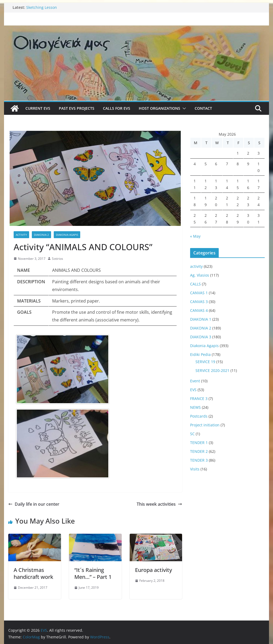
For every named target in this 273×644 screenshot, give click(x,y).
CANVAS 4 (199, 310)
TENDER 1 (199, 443)
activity (21, 235)
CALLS (195, 284)
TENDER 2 (199, 451)
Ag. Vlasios (200, 275)
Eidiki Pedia (200, 354)
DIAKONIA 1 (201, 319)
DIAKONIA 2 (41, 235)
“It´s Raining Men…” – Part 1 (93, 573)
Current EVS (38, 108)
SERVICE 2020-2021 (212, 370)
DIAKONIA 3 (201, 337)
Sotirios (57, 259)
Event (195, 381)
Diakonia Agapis (67, 235)
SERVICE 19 (205, 362)
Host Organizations (159, 108)
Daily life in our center (34, 504)
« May (195, 236)
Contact (203, 108)
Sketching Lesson (42, 7)
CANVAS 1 (199, 293)
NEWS (195, 407)
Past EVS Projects (77, 108)
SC (192, 434)
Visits (195, 469)
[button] (183, 108)
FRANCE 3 (199, 398)
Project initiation (205, 425)
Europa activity (153, 570)
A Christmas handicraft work (33, 573)
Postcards (199, 416)
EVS (193, 390)
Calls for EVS (117, 108)
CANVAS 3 (199, 302)
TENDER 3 (199, 460)
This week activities (159, 504)
